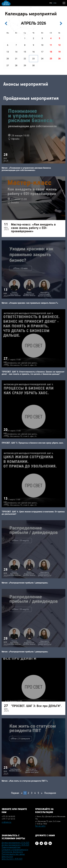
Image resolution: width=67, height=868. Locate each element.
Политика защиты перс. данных (13, 854)
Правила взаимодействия (11, 847)
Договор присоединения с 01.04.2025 (15, 843)
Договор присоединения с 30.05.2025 (15, 845)
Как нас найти (40, 826)
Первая (15, 793)
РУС (51, 3)
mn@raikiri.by (6, 822)
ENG (55, 3)
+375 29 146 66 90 (8, 816)
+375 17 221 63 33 (8, 819)
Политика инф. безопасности (12, 852)
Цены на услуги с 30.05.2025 (12, 859)
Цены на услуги (7, 857)
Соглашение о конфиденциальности (15, 850)
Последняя (50, 793)
